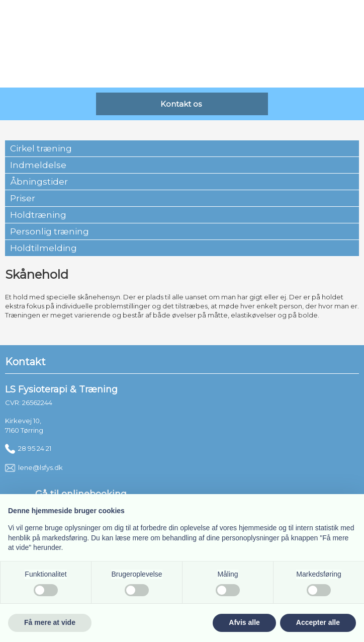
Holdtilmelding (43, 248)
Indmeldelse (38, 165)
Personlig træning (50, 231)
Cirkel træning (41, 148)
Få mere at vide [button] (50, 622)
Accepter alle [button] (318, 622)
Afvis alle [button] (244, 622)
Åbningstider (39, 182)
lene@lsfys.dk (34, 467)
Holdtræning (38, 215)
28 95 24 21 (28, 448)
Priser (23, 198)
